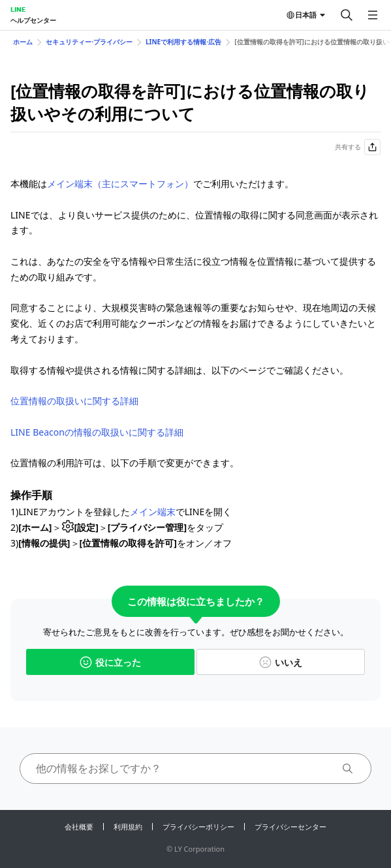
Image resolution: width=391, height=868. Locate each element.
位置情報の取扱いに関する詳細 (74, 401)
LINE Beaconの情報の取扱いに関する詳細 (97, 432)
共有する (358, 147)
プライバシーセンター (290, 827)
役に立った (110, 662)
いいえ (281, 662)
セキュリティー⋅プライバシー (89, 42)
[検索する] (347, 15)
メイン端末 (153, 512)
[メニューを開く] (373, 15)
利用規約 (128, 827)
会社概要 (79, 827)
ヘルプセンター (33, 20)
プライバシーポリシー (198, 827)
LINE (18, 9)
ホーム (23, 42)
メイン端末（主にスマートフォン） (120, 184)
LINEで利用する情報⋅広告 (183, 42)
